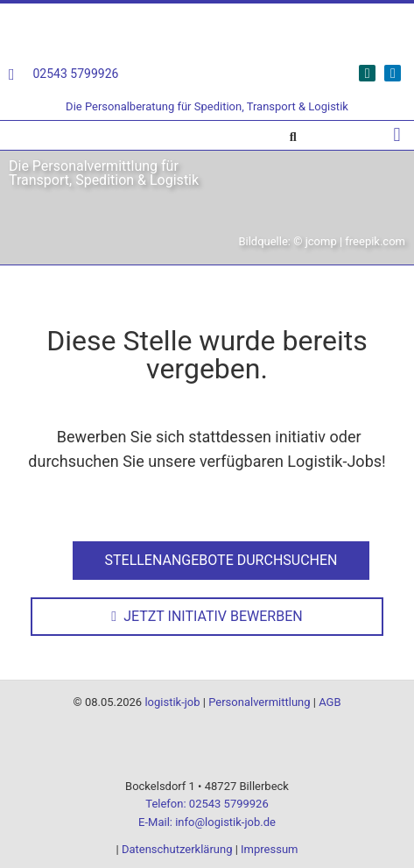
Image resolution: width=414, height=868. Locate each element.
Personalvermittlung (259, 702)
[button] (397, 135)
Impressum (269, 849)
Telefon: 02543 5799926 (207, 804)
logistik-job (172, 702)
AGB (330, 702)
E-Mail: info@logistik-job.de (207, 822)
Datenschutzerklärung (177, 849)
